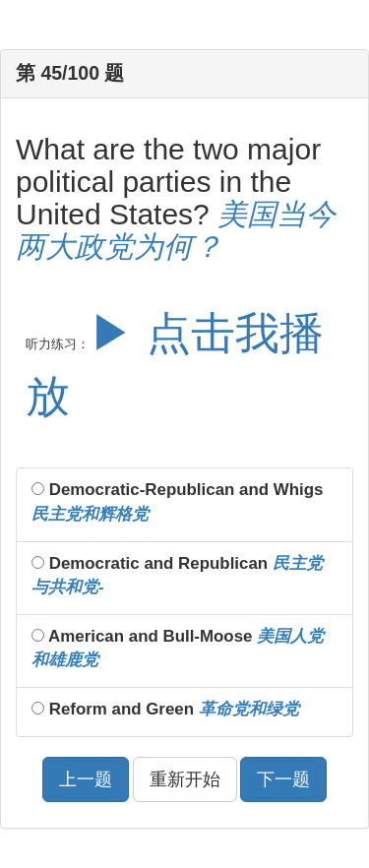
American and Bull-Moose (178, 648)
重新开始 (185, 779)
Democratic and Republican (177, 575)
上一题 (86, 779)
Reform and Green (165, 709)
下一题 (283, 779)
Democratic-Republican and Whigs (177, 501)
